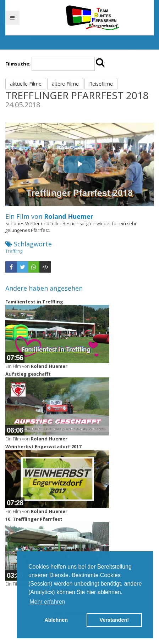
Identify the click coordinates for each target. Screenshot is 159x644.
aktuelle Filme (26, 84)
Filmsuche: (18, 64)
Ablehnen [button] (56, 620)
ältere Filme (65, 84)
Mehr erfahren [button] (47, 602)
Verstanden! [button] (114, 620)
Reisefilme (101, 84)
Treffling (14, 251)
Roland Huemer (69, 216)
